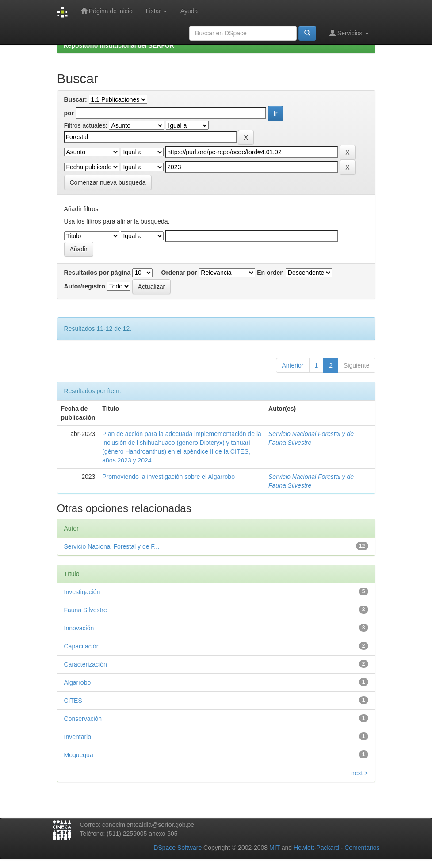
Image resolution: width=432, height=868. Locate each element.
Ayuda (189, 11)
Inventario (78, 737)
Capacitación (82, 646)
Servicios (349, 33)
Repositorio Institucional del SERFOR (119, 45)
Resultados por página (97, 273)
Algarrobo (78, 682)
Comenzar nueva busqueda (108, 182)
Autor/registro (85, 286)
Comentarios (362, 848)
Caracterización (86, 664)
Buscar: (76, 99)
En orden (270, 273)
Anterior (292, 365)
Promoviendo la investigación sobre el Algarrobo (168, 477)
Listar (157, 11)
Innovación (79, 628)
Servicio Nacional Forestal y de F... (112, 546)
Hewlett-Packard (316, 848)
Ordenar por (179, 273)
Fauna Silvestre (86, 610)
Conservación (83, 719)
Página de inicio (107, 11)
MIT (275, 848)
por (69, 113)
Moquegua (79, 755)
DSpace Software (178, 848)
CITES (73, 701)
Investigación (82, 592)
